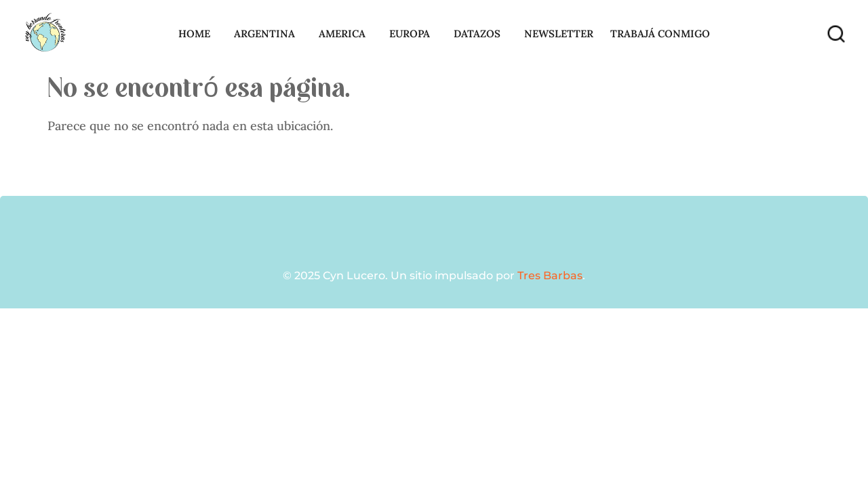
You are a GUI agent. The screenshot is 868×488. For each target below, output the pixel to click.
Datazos (480, 34)
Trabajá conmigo (664, 34)
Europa (413, 34)
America (346, 34)
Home (198, 34)
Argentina (268, 34)
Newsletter (559, 34)
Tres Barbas (550, 276)
